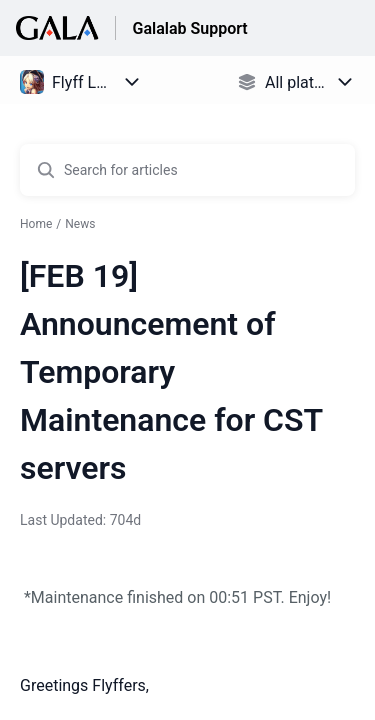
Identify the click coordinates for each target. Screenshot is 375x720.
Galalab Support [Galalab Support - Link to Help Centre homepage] (189, 28)
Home (36, 224)
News (80, 224)
